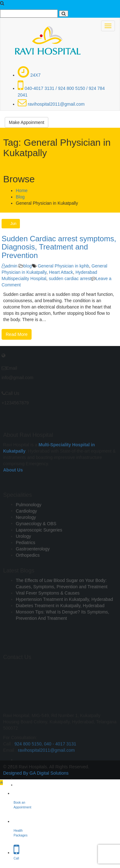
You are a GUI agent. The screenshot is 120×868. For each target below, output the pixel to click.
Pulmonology (29, 518)
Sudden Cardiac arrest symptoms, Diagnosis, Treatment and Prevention (59, 247)
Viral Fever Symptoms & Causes (48, 604)
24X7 (29, 75)
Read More (17, 334)
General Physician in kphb (63, 266)
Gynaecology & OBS (36, 537)
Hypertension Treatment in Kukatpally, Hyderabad (64, 610)
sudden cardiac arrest (70, 279)
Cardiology (26, 524)
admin (9, 266)
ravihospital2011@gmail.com (51, 104)
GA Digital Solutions (49, 773)
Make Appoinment (27, 122)
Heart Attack (61, 272)
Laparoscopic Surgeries (39, 543)
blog (27, 266)
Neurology (26, 531)
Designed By (16, 773)
